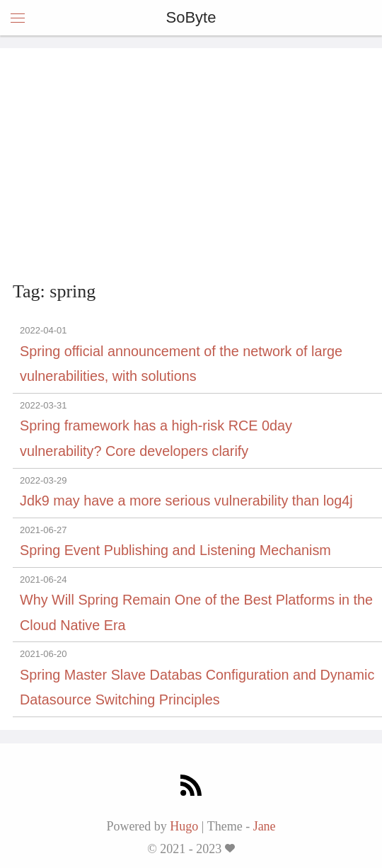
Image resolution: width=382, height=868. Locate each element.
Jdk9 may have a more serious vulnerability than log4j (186, 501)
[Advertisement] (191, 167)
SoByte (191, 17)
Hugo (184, 826)
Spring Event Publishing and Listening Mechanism (175, 550)
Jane (265, 826)
